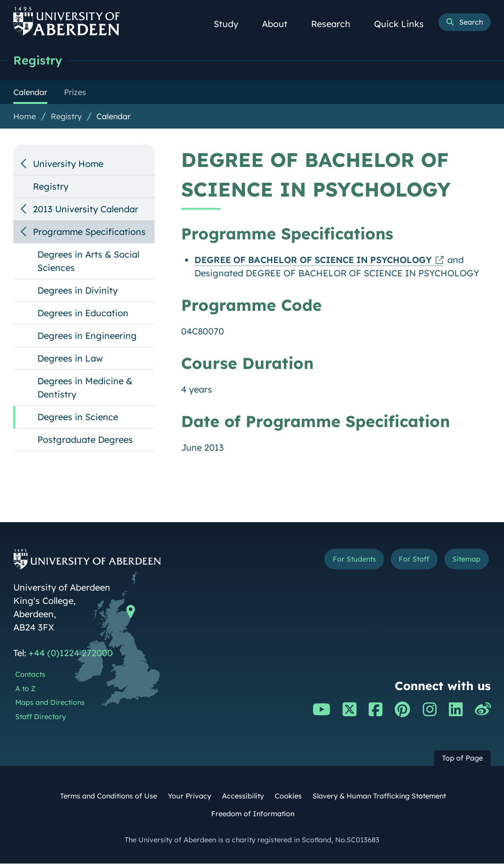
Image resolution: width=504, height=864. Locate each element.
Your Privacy (189, 797)
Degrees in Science (78, 417)
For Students (340, 561)
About (280, 24)
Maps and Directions (50, 703)
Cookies (288, 797)
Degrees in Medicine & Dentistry (85, 388)
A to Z (25, 689)
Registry (39, 60)
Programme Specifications (89, 232)
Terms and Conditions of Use (109, 797)
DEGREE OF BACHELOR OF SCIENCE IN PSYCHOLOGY (313, 260)
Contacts (30, 675)
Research (336, 24)
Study (231, 24)
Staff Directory (41, 717)
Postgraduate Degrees (85, 440)
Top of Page (462, 759)
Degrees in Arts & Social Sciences (88, 262)
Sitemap (464, 561)
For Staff (406, 561)
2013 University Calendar (86, 210)
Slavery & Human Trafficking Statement (379, 797)
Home (25, 117)
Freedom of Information (253, 814)
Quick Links (404, 24)
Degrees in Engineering (87, 336)
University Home (68, 164)
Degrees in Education (83, 314)
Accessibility (243, 797)
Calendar (113, 117)
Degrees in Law (70, 359)
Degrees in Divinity (78, 291)
